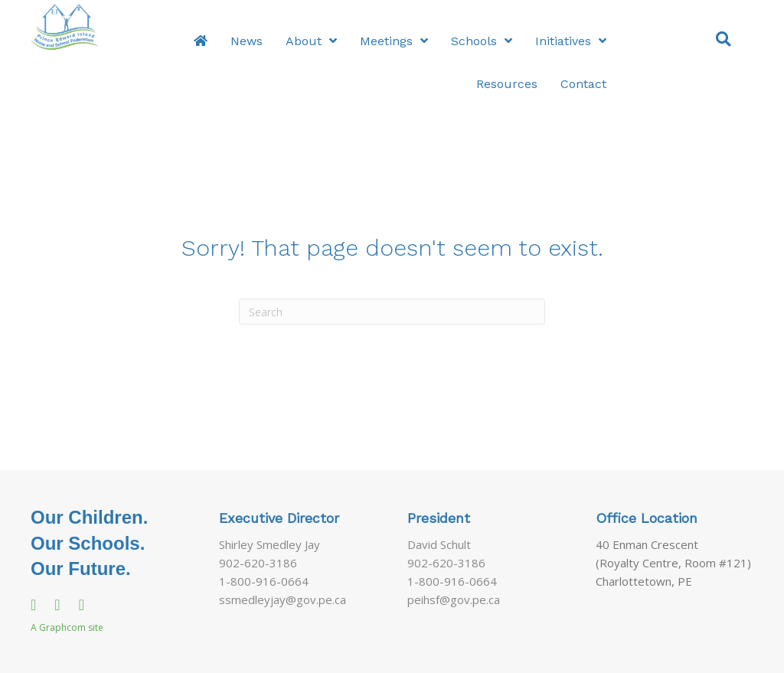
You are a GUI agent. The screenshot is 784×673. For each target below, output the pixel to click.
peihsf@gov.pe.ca (454, 599)
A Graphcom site (67, 627)
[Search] (392, 312)
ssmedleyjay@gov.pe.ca (283, 599)
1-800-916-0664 (264, 581)
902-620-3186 (258, 563)
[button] (724, 38)
